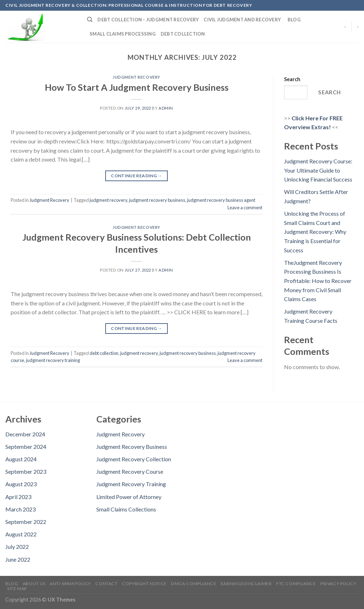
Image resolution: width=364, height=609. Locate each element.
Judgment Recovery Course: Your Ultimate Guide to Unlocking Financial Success (318, 170)
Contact (106, 584)
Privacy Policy (338, 584)
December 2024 (25, 434)
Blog (294, 20)
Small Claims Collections (126, 509)
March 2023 (20, 509)
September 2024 (26, 447)
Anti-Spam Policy (70, 584)
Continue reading (136, 176)
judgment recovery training (53, 360)
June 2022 (18, 559)
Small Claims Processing (123, 34)
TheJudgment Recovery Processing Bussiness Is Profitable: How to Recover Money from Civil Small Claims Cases (318, 281)
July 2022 (17, 547)
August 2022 (21, 534)
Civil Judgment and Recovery (243, 20)
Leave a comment (245, 208)
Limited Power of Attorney (129, 497)
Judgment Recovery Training (131, 484)
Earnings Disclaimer (246, 584)
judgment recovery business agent (221, 200)
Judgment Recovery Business (132, 447)
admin (166, 108)
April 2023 (18, 497)
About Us (34, 584)
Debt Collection (183, 34)
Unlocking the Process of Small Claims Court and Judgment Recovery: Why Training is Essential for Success (315, 232)
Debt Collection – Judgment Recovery (148, 20)
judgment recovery (108, 200)
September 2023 (26, 471)
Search (292, 79)
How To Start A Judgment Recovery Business (137, 87)
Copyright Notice (144, 584)
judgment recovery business (157, 200)
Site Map (17, 589)
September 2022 (26, 522)
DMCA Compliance (194, 584)
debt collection (104, 353)
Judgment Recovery (136, 77)
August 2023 (21, 484)
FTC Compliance (296, 584)
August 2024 (21, 459)
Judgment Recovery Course (130, 471)
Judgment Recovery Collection (134, 459)
